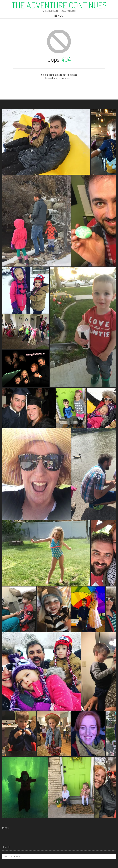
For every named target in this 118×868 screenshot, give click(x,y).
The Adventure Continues (59, 5)
